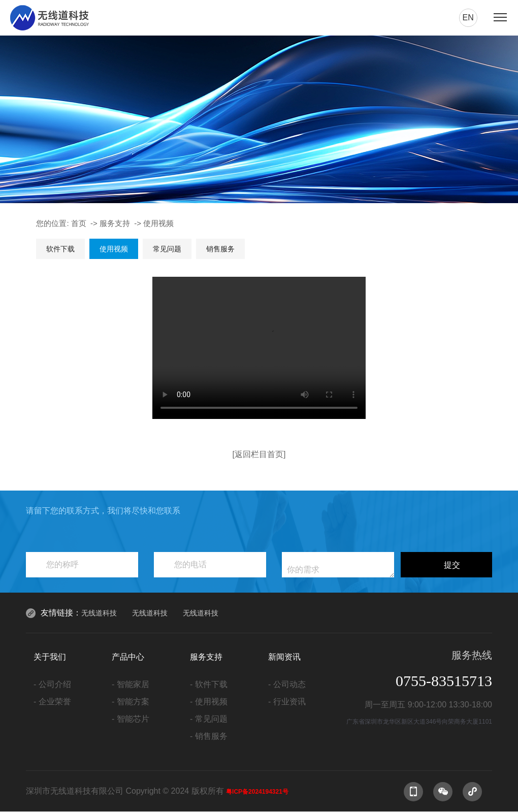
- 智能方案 (131, 702)
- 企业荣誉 (52, 702)
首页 (79, 223)
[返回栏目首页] (259, 454)
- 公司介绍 (52, 684)
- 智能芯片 (131, 719)
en (468, 18)
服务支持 (115, 223)
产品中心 (128, 657)
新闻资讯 (284, 657)
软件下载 (60, 249)
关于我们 (50, 657)
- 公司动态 (287, 684)
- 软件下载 (209, 684)
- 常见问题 (209, 719)
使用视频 (158, 223)
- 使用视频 (209, 702)
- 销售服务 (209, 736)
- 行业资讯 (287, 702)
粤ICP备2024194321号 (257, 792)
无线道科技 (99, 613)
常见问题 (167, 249)
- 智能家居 (131, 684)
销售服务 (220, 249)
